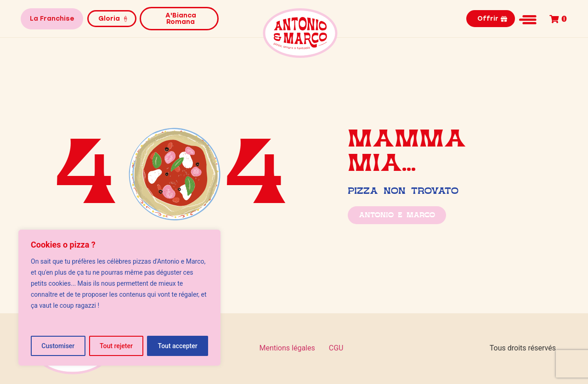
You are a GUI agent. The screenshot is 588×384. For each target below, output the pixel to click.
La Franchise (52, 19)
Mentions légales (287, 348)
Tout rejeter (116, 346)
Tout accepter (178, 346)
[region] (119, 298)
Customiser (58, 346)
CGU (336, 348)
